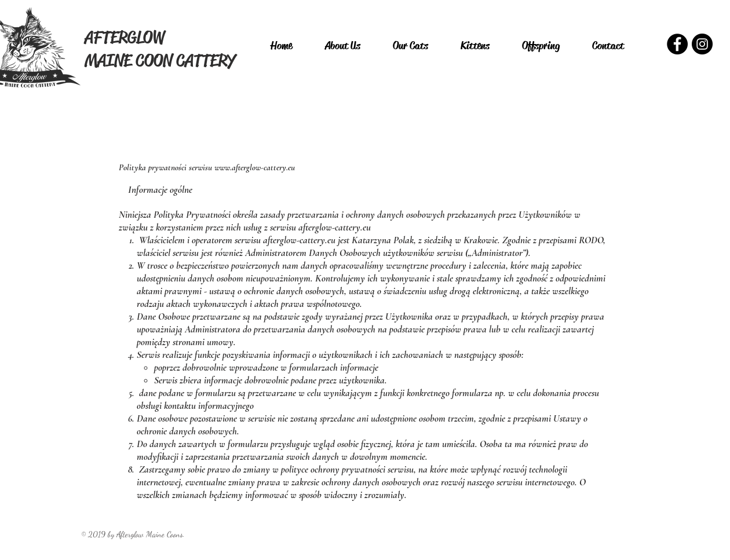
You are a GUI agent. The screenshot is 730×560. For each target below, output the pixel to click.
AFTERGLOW (125, 37)
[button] (410, 46)
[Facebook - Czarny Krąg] (677, 44)
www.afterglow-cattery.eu (255, 167)
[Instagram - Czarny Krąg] (702, 44)
